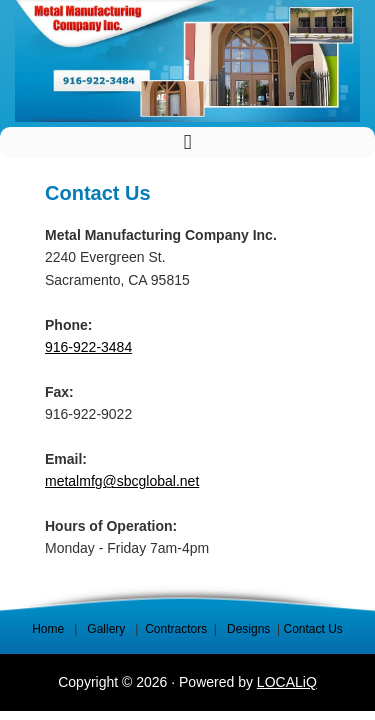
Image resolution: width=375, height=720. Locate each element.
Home (48, 629)
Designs (248, 629)
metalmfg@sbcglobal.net (122, 481)
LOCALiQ (287, 682)
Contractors (176, 629)
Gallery (107, 629)
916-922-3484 (88, 347)
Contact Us (312, 629)
